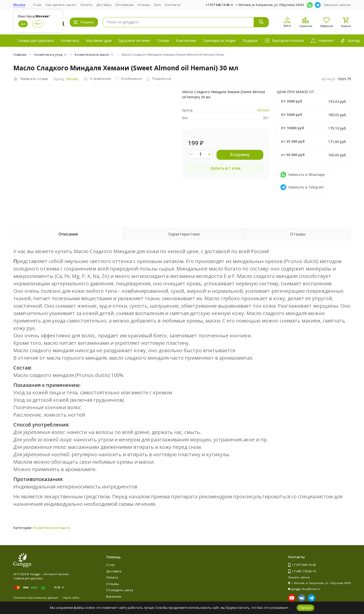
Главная (20, 54)
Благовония (186, 40)
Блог (158, 5)
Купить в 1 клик (226, 168)
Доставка (104, 5)
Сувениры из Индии (219, 40)
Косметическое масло (92, 54)
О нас (37, 5)
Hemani (72, 79)
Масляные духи (99, 40)
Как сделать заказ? (61, 5)
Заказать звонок (337, 5)
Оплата (86, 5)
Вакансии (114, 596)
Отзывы (144, 5)
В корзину (240, 155)
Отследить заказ (120, 590)
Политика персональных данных (36, 598)
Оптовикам (124, 5)
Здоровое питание (134, 40)
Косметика (70, 40)
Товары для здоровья (35, 40)
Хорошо (305, 608)
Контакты (173, 5)
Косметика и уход (48, 54)
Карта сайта (71, 598)
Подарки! (250, 40)
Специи (163, 40)
